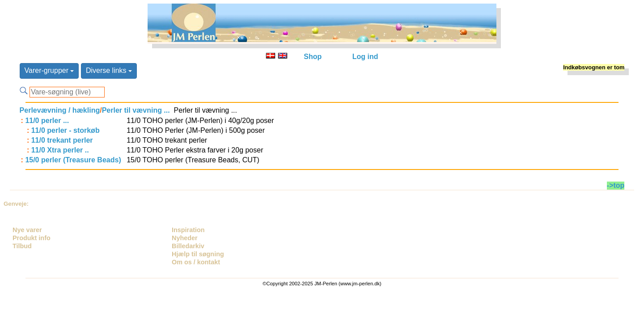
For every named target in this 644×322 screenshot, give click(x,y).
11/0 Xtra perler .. (60, 150)
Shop (313, 57)
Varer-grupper (49, 70)
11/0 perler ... (47, 121)
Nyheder (185, 238)
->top (616, 185)
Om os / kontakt (196, 262)
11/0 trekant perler (62, 140)
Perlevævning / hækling (60, 110)
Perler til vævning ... (136, 110)
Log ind (365, 57)
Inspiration (188, 230)
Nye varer (27, 230)
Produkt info (32, 238)
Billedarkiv (188, 246)
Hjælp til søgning (198, 254)
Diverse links (109, 70)
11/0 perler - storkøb (66, 130)
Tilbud (22, 246)
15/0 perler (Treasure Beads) (73, 160)
